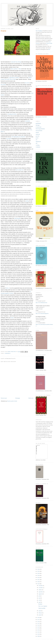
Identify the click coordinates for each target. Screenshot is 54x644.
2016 (38, 622)
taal (36, 143)
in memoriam (39, 127)
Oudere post (31, 398)
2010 (38, 634)
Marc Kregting (39, 31)
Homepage (18, 398)
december (41, 586)
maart (40, 611)
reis (36, 140)
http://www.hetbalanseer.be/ (41, 303)
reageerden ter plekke (14, 77)
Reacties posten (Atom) (12, 401)
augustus (41, 594)
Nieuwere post (4, 398)
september (41, 592)
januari (40, 615)
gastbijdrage (38, 123)
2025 (38, 571)
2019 (38, 584)
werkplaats (38, 147)
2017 (38, 620)
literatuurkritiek (39, 131)
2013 (38, 628)
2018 (38, 618)
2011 (38, 632)
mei (40, 600)
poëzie (37, 138)
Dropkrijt (40, 604)
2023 (38, 575)
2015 (38, 624)
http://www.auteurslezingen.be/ (42, 313)
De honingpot (27, 7)
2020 (38, 582)
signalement (38, 142)
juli (39, 596)
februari (40, 613)
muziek (37, 132)
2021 (38, 580)
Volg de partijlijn (42, 608)
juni (40, 598)
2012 (38, 630)
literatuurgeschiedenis (40, 129)
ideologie (38, 125)
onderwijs (8, 353)
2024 (38, 573)
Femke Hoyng (49, 43)
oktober (40, 590)
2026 (38, 569)
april (40, 602)
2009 (38, 636)
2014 (38, 626)
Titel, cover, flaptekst (43, 606)
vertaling (38, 145)
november (41, 588)
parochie (38, 136)
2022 (38, 577)
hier (49, 49)
